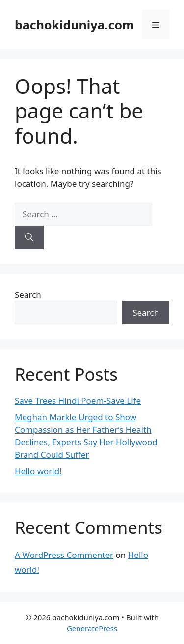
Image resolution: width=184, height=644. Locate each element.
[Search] (29, 237)
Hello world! (38, 471)
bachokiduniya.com (74, 25)
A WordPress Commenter (64, 555)
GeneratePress (92, 628)
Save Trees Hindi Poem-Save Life (78, 400)
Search (28, 295)
